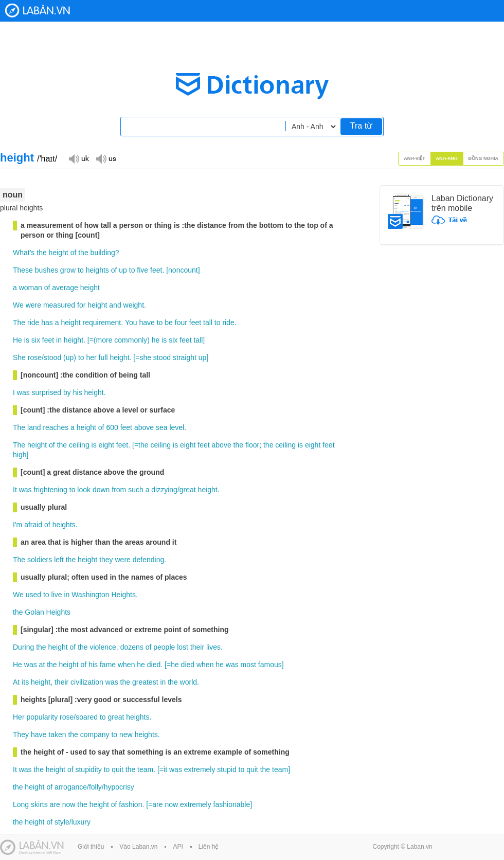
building (103, 253)
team (145, 769)
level (177, 427)
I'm (17, 525)
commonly (131, 340)
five (142, 270)
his (78, 392)
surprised (47, 392)
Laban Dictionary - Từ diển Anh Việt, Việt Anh (38, 11)
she (145, 357)
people (164, 647)
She (19, 357)
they (106, 560)
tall (208, 322)
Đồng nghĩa (484, 158)
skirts (39, 804)
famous (270, 665)
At (16, 682)
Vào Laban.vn (138, 847)
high (20, 455)
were (33, 305)
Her (19, 717)
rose (35, 357)
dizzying (164, 490)
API (178, 847)
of (74, 253)
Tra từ (361, 126)
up (123, 270)
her (91, 357)
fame (108, 665)
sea (162, 427)
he (156, 340)
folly (95, 787)
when (126, 665)
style (62, 822)
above (144, 427)
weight (134, 305)
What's (24, 253)
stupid (227, 769)
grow (68, 270)
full (103, 357)
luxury (81, 822)
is (27, 340)
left (59, 560)
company (95, 734)
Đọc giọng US (106, 158)
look (84, 490)
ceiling (79, 445)
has (47, 322)
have (147, 322)
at (42, 665)
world (188, 682)
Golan (34, 612)
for (81, 305)
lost (183, 647)
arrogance (71, 787)
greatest (145, 682)
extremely (200, 769)
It (15, 490)
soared (87, 717)
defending (149, 560)
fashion (130, 804)
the (41, 253)
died (154, 665)
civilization (87, 682)
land (34, 427)
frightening (50, 490)
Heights (123, 595)
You (131, 322)
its (25, 682)
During (23, 647)
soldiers (40, 560)
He (17, 340)
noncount (183, 270)
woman (31, 288)
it (165, 769)
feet (156, 270)
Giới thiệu (91, 847)
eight (106, 445)
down (101, 490)
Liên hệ (209, 847)
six (36, 340)
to (81, 270)
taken (57, 734)
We (18, 305)
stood (52, 357)
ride (33, 322)
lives (213, 647)
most (248, 665)
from (119, 490)
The (19, 322)
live (56, 595)
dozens (132, 647)
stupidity (88, 769)
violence (103, 647)
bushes (47, 270)
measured (59, 305)
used (33, 595)
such (136, 490)
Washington (90, 595)
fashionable (232, 804)
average (65, 288)
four (181, 322)
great (188, 490)
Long (21, 804)
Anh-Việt (415, 158)
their (197, 647)
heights (97, 270)
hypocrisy (119, 787)
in (59, 340)
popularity (42, 717)
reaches (56, 427)
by (67, 392)
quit (118, 769)
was (23, 392)
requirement (102, 322)
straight (185, 357)
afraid (33, 525)
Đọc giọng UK (79, 158)
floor (252, 445)
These (23, 270)
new (126, 734)
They (21, 734)
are (55, 804)
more (104, 340)
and (115, 305)
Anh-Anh (447, 158)
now (69, 804)
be (169, 322)
